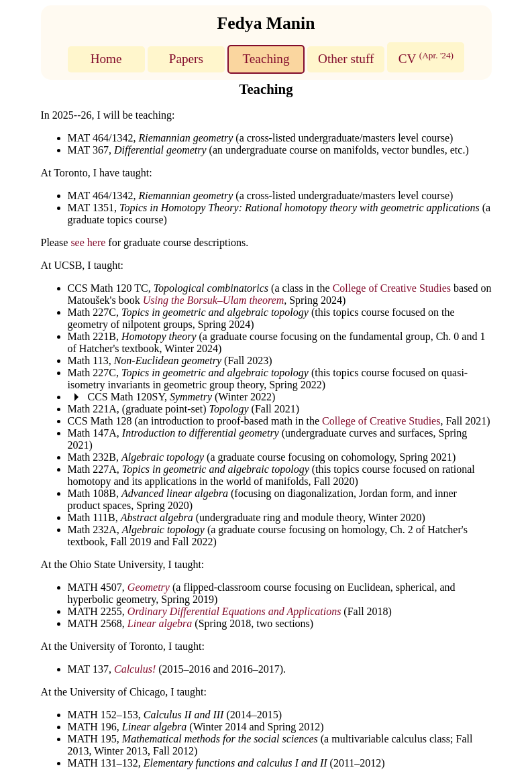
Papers (186, 59)
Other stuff (346, 59)
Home (106, 59)
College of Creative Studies (392, 288)
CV (426, 57)
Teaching (266, 59)
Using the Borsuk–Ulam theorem (214, 300)
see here (88, 242)
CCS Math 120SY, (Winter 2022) (182, 397)
